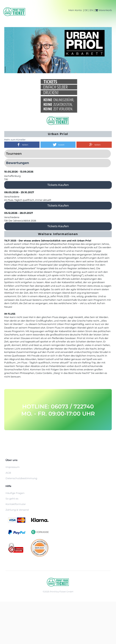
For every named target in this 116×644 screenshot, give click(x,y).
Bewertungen (17, 163)
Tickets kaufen (58, 185)
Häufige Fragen (15, 493)
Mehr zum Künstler (15, 140)
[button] (22, 145)
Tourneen (14, 154)
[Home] (14, 12)
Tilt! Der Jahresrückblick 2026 (20, 221)
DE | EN (89, 10)
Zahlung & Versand (17, 510)
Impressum (13, 467)
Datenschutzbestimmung (21, 478)
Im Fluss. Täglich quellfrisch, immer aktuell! (28, 200)
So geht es (12, 499)
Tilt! (6, 179)
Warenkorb (103, 10)
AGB (8, 473)
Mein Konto (75, 10)
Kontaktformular (16, 504)
